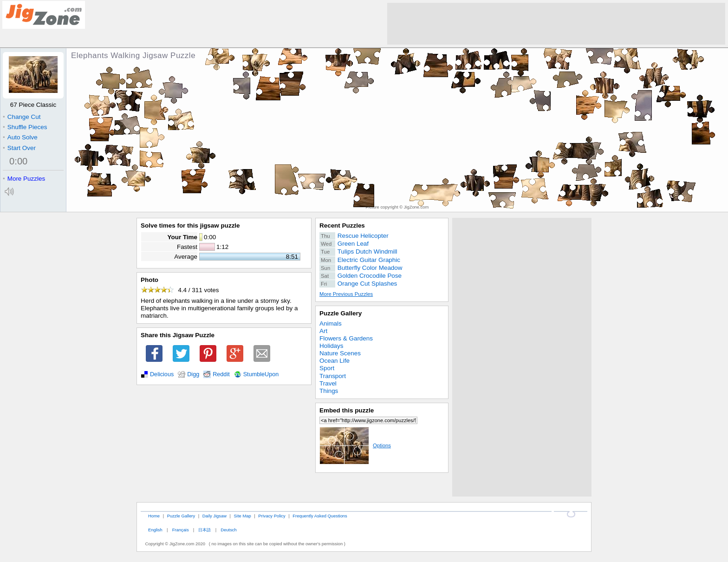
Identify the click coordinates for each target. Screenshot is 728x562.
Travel (328, 383)
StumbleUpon (261, 374)
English (155, 530)
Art (323, 331)
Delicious (162, 374)
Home (154, 516)
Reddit (221, 374)
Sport (327, 368)
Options (355, 445)
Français (181, 530)
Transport (333, 376)
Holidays (331, 346)
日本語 (205, 530)
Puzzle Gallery (341, 313)
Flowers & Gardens (346, 338)
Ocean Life (335, 361)
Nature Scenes (340, 353)
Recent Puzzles (342, 225)
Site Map (243, 516)
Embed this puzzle (347, 410)
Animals (331, 323)
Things (329, 391)
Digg (193, 374)
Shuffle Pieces (25, 127)
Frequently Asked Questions (320, 516)
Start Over (19, 148)
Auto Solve (20, 137)
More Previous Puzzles (346, 294)
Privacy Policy (272, 516)
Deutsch (228, 530)
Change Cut (22, 117)
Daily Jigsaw (214, 516)
